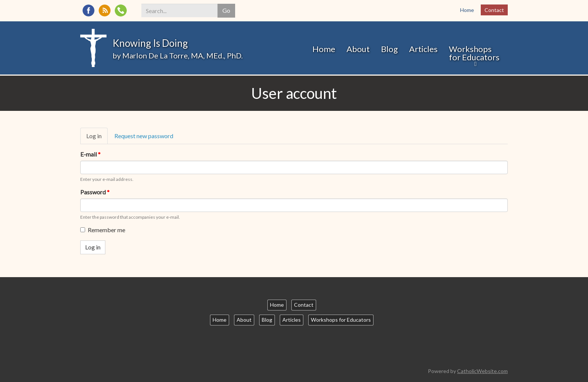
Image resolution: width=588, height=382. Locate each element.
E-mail (90, 154)
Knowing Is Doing (150, 43)
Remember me (103, 230)
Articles (423, 49)
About (358, 49)
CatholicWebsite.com (482, 371)
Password (95, 192)
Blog (389, 49)
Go (226, 10)
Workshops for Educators (474, 53)
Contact (494, 10)
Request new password (144, 136)
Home (467, 10)
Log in (97, 138)
